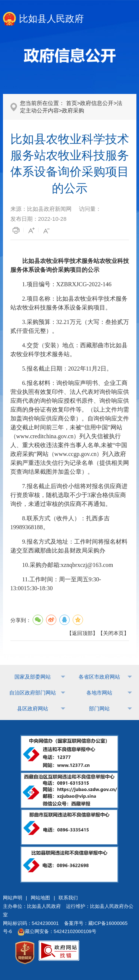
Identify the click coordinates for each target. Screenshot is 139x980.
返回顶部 (82, 633)
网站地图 (40, 898)
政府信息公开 (97, 103)
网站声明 (13, 898)
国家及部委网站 (33, 677)
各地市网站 (99, 693)
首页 (72, 103)
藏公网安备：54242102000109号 (57, 931)
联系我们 (68, 898)
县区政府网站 (33, 709)
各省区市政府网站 (99, 677)
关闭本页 (113, 633)
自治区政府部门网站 (33, 693)
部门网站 (99, 709)
